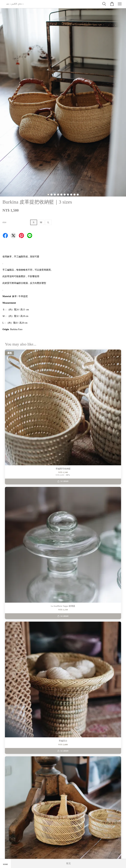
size (4, 222)
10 (78, 195)
